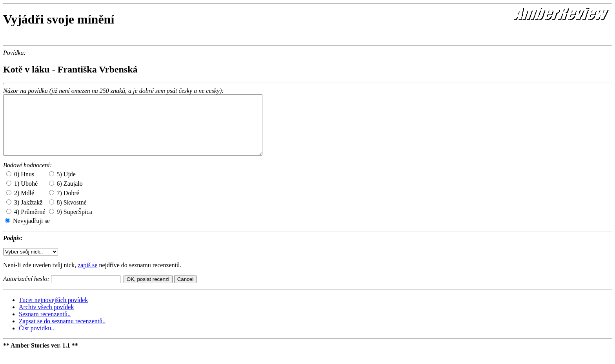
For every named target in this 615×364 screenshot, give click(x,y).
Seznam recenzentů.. (45, 326)
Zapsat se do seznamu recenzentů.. (62, 333)
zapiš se (87, 277)
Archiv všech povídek (46, 319)
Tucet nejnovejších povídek (53, 312)
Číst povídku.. (36, 340)
